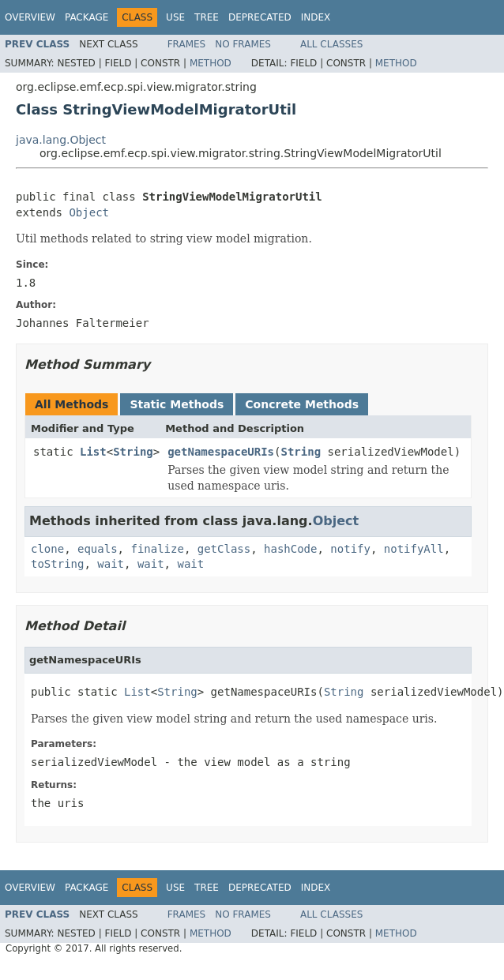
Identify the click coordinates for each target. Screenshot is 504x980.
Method (211, 63)
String (133, 452)
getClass (224, 549)
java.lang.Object (61, 140)
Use (175, 17)
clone (47, 549)
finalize (157, 549)
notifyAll (414, 549)
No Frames (243, 44)
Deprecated (260, 17)
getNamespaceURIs (221, 452)
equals (98, 549)
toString (57, 564)
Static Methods (177, 404)
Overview (30, 17)
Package (87, 17)
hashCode (290, 549)
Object (89, 212)
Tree (207, 17)
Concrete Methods (302, 404)
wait (111, 564)
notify (350, 549)
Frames (187, 44)
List (93, 452)
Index (316, 17)
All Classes (331, 44)
